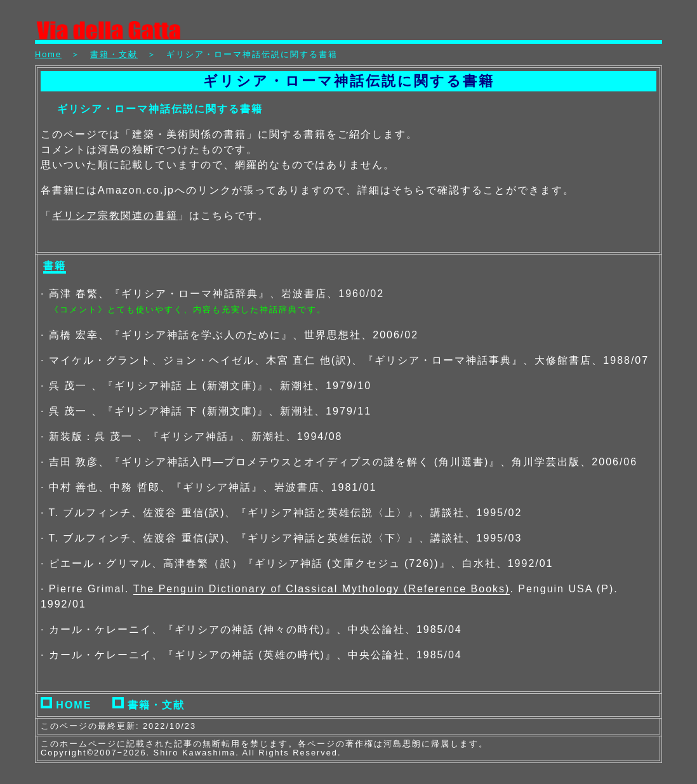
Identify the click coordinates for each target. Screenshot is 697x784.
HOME (66, 705)
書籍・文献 (114, 54)
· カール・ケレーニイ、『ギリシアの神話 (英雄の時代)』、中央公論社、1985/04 (251, 655)
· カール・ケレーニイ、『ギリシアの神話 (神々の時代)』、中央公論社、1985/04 (251, 629)
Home (48, 54)
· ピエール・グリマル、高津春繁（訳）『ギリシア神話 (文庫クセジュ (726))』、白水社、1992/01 (297, 563)
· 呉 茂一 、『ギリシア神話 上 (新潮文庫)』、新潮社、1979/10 (206, 386)
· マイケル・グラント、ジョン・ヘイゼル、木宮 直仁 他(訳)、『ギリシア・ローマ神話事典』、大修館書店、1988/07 (345, 360)
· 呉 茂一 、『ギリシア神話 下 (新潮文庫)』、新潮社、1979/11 (206, 411)
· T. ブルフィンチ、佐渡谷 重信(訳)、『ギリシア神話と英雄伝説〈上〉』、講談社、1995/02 (281, 513)
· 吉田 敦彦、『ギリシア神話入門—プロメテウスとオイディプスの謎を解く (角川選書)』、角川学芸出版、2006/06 (339, 462)
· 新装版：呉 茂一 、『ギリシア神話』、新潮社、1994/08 (192, 436)
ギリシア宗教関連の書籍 (115, 216)
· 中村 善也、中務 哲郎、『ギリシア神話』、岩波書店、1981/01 (209, 487)
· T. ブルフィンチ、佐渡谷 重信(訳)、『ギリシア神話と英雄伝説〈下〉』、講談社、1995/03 (281, 538)
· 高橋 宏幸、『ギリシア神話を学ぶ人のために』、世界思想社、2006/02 (229, 335)
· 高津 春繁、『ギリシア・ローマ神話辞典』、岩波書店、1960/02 (212, 294)
